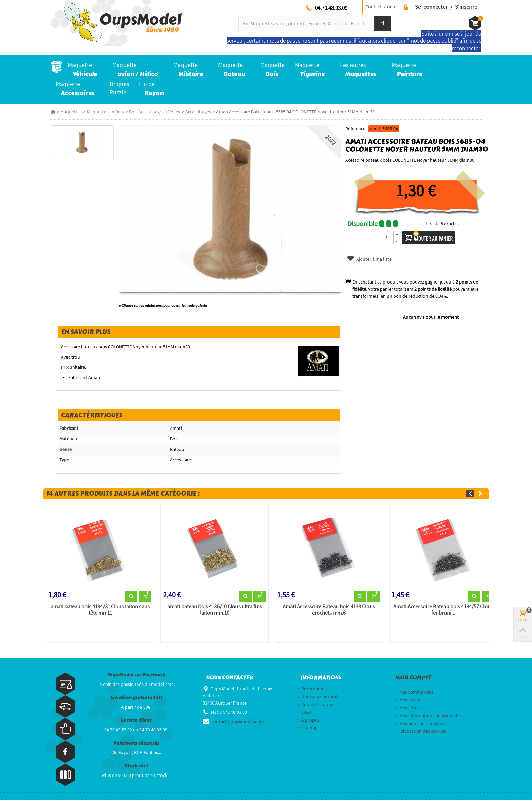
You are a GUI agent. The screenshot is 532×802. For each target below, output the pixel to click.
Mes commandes (414, 694)
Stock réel (136, 768)
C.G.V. (305, 714)
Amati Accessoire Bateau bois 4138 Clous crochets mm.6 (329, 612)
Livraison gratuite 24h (136, 700)
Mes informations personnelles (429, 717)
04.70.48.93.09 (331, 8)
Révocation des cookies (421, 733)
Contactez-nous (381, 7)
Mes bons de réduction (420, 725)
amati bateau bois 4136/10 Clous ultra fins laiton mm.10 (214, 612)
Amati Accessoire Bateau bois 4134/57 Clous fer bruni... (444, 612)
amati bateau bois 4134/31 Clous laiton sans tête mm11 (98, 612)
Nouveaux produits (318, 698)
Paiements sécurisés (136, 745)
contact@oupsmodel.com (238, 723)
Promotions (311, 691)
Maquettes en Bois (105, 112)
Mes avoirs (408, 702)
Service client (136, 723)
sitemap (307, 730)
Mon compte (413, 680)
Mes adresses (411, 710)
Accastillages (198, 112)
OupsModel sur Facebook (136, 677)
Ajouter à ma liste (370, 259)
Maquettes (71, 112)
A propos (308, 722)
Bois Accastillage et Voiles (155, 112)
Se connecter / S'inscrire (446, 7)
